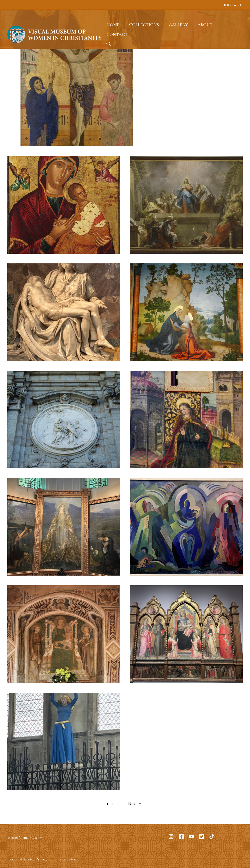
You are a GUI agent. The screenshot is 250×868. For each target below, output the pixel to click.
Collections (144, 25)
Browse (233, 5)
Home (113, 25)
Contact (117, 34)
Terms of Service (21, 859)
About (205, 25)
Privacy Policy (47, 859)
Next (135, 803)
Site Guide (68, 859)
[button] (109, 44)
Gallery (178, 25)
